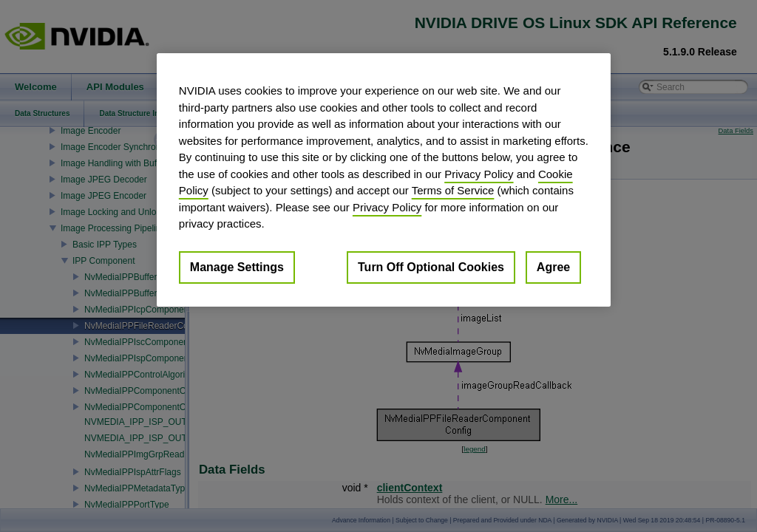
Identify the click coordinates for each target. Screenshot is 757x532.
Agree (553, 267)
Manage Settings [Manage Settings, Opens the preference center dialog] (237, 267)
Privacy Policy (479, 174)
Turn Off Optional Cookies (431, 267)
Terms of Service (453, 190)
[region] (384, 180)
